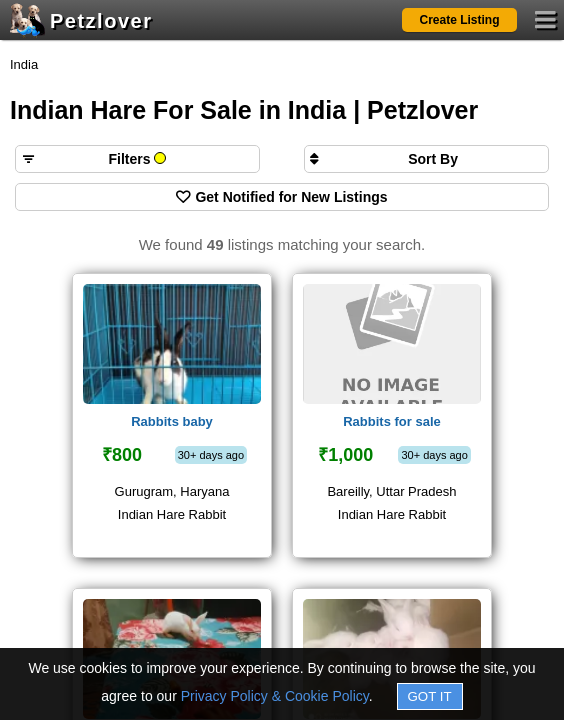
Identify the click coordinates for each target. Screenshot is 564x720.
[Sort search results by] (426, 159)
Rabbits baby (172, 421)
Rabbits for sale (392, 421)
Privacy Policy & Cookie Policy (275, 696)
